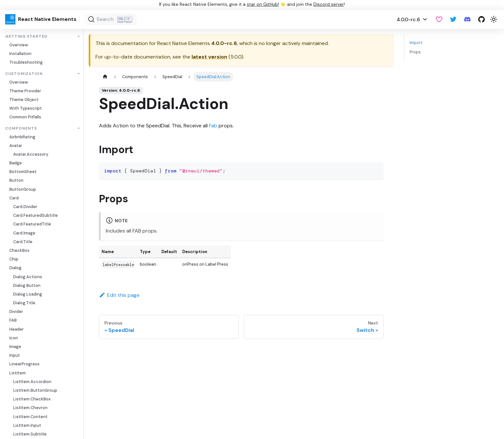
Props (415, 52)
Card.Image (24, 233)
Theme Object (24, 100)
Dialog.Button (27, 285)
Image (15, 347)
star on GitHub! (263, 4)
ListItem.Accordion (32, 382)
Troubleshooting (26, 62)
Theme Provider (25, 91)
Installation (20, 54)
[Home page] (105, 77)
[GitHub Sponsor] (439, 19)
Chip (14, 259)
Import (416, 43)
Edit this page (119, 295)
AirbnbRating (22, 137)
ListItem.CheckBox (32, 399)
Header (17, 329)
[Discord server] (467, 19)
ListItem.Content (30, 417)
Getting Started (26, 37)
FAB (13, 320)
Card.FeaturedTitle (32, 224)
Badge (16, 163)
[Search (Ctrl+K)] (111, 19)
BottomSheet (23, 172)
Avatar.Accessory (31, 154)
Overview (19, 45)
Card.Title (23, 242)
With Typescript (26, 108)
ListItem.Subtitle (30, 434)
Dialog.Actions (28, 277)
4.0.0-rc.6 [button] (408, 19)
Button (16, 180)
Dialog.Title (24, 303)
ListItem (18, 373)
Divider (16, 311)
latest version (209, 57)
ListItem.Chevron (30, 408)
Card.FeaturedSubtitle (36, 215)
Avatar (16, 146)
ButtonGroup (23, 189)
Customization (24, 74)
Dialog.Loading (28, 294)
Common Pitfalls (25, 117)
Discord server (329, 4)
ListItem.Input (27, 425)
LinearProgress (24, 364)
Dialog (15, 268)
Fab (213, 126)
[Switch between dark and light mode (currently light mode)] (494, 19)
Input (15, 355)
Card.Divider (25, 207)
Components (21, 128)
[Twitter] (453, 19)
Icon (14, 338)
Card (14, 198)
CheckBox (19, 250)
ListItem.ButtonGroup (35, 390)
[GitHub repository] (482, 19)
